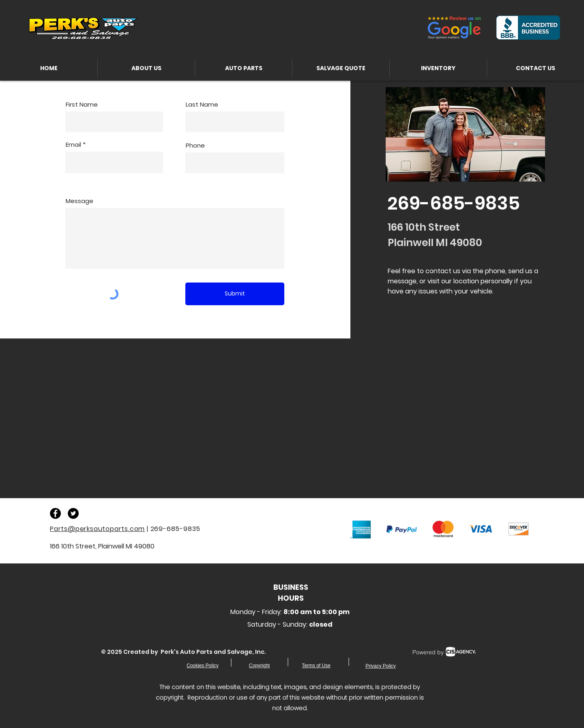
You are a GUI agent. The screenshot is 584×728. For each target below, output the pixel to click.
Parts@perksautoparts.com (97, 529)
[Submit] (235, 294)
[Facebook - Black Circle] (55, 513)
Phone (195, 145)
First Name (82, 104)
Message (79, 201)
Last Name (202, 104)
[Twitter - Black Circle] (73, 513)
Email (73, 145)
